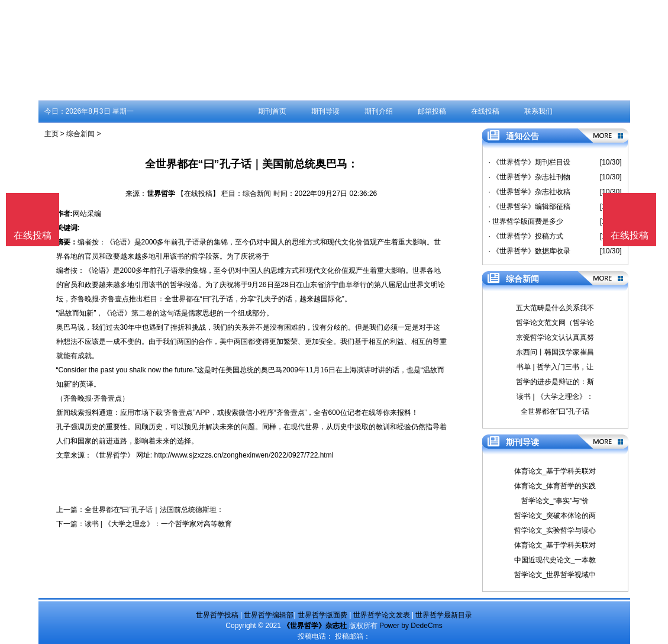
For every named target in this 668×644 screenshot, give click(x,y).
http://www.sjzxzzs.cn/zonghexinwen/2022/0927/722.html (244, 455)
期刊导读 (325, 111)
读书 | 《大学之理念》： (555, 397)
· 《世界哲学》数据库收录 (530, 251)
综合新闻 (80, 134)
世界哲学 (161, 194)
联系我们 (538, 111)
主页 (51, 134)
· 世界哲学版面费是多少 (526, 221)
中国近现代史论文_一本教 (555, 560)
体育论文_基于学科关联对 (555, 471)
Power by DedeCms (411, 626)
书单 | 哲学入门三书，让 (555, 367)
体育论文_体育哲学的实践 (555, 486)
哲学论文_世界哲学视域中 (555, 575)
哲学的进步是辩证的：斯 (555, 382)
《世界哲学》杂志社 (315, 626)
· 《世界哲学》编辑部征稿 (530, 207)
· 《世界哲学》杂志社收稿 (530, 192)
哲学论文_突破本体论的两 (555, 516)
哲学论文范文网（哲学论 (555, 323)
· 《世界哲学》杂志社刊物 (530, 177)
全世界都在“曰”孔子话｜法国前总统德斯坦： (154, 510)
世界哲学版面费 (322, 615)
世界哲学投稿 (217, 615)
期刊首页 (272, 111)
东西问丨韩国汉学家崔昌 (555, 352)
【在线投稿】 (198, 194)
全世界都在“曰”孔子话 (555, 411)
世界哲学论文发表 (382, 615)
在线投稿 (485, 111)
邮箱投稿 (432, 111)
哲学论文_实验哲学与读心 (555, 530)
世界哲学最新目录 (444, 615)
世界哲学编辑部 (269, 615)
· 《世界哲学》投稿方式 (526, 236)
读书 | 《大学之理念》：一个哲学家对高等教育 (159, 524)
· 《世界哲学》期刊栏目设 (530, 162)
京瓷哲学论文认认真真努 (555, 337)
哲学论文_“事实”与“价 (555, 501)
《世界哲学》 (113, 455)
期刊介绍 (379, 111)
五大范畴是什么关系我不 (555, 308)
